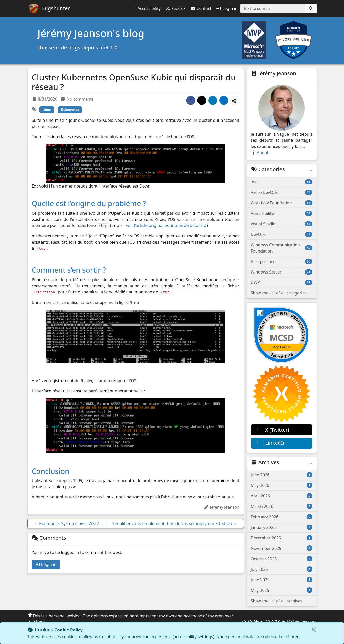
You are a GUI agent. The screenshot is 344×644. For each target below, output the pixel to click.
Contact (201, 8)
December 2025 (282, 538)
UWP (282, 282)
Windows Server (282, 272)
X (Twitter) (270, 430)
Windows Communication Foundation (282, 248)
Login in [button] (227, 8)
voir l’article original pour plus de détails (166, 225)
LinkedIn (268, 443)
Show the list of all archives (277, 601)
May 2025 (282, 590)
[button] (146, 8)
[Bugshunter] (49, 8)
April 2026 (282, 496)
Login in (46, 564)
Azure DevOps (282, 192)
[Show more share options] (235, 100)
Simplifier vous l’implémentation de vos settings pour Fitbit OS (175, 523)
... (310, 169)
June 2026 (282, 475)
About (260, 152)
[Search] (311, 8)
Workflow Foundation (282, 203)
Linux (47, 110)
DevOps (282, 234)
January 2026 (282, 527)
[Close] (314, 630)
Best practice (282, 261)
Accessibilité (282, 213)
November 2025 (282, 548)
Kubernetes (70, 110)
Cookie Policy (69, 630)
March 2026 (282, 506)
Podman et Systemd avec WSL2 (67, 523)
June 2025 (282, 580)
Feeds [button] (174, 8)
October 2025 (282, 559)
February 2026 (282, 517)
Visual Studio (282, 224)
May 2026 (282, 485)
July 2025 (282, 569)
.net (282, 182)
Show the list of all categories (279, 293)
